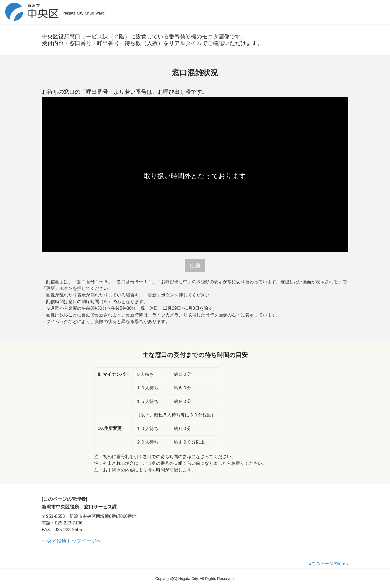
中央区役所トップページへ (72, 541)
